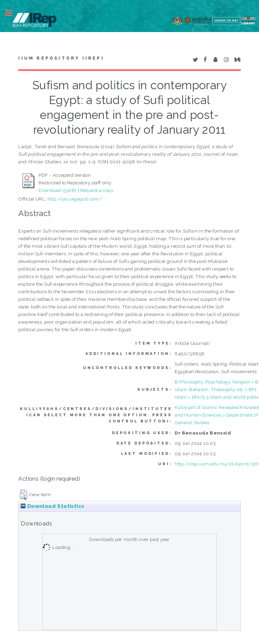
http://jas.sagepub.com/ (75, 199)
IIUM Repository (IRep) (61, 58)
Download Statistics (52, 506)
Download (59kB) (58, 190)
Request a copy (97, 190)
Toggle (12, 13)
